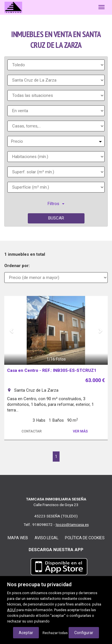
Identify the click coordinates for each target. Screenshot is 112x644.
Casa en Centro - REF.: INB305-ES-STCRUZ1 (52, 370)
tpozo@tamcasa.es (72, 524)
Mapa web (18, 538)
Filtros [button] (56, 204)
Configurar (84, 633)
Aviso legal (47, 538)
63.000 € (95, 380)
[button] (12, 330)
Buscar (56, 218)
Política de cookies (85, 538)
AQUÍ (11, 610)
